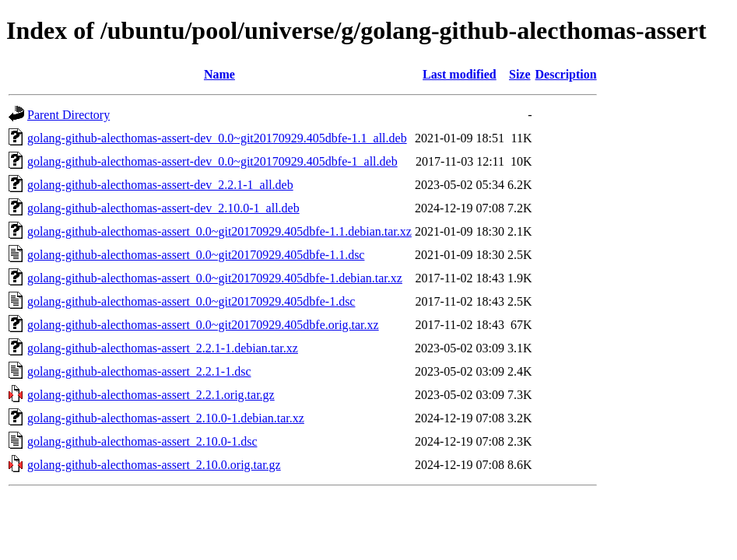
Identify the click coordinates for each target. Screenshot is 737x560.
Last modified (460, 74)
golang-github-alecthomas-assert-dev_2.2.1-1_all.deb (160, 185)
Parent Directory (68, 115)
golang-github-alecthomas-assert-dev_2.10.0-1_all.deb (163, 208)
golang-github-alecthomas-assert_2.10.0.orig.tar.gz (154, 465)
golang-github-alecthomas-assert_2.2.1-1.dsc (139, 371)
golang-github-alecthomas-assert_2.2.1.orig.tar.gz (151, 395)
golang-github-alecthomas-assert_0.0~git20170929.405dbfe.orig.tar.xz (203, 325)
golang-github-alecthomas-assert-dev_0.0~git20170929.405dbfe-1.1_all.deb (217, 138)
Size (520, 74)
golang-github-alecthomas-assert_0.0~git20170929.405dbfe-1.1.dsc (196, 255)
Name (219, 74)
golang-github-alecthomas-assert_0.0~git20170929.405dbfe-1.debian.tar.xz (215, 278)
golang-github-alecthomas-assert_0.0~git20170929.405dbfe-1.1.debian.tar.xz (219, 231)
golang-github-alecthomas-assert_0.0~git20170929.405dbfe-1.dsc (191, 301)
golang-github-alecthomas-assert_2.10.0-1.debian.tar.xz (166, 418)
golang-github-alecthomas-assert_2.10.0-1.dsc (142, 441)
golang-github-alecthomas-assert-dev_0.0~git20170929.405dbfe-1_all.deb (212, 161)
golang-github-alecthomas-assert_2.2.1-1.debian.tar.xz (163, 348)
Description (566, 74)
